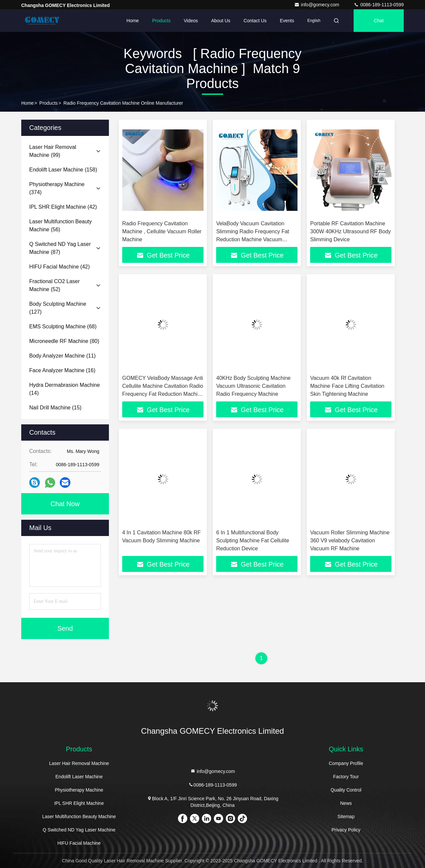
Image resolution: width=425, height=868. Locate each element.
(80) (64, 341)
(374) (57, 188)
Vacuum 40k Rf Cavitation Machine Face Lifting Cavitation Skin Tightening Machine (347, 386)
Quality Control (346, 790)
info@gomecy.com (317, 5)
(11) (62, 356)
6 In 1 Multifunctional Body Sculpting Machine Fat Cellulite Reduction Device (253, 541)
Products (161, 21)
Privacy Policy (346, 830)
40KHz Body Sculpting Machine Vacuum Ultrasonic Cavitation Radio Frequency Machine (253, 386)
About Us (221, 21)
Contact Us (255, 21)
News (346, 803)
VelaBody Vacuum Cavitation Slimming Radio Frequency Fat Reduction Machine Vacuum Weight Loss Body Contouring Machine (253, 239)
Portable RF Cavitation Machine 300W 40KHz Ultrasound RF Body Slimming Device (350, 231)
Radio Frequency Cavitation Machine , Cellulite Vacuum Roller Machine (162, 231)
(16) (62, 370)
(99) (53, 151)
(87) (60, 248)
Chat (379, 21)
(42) (63, 207)
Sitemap (346, 816)
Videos (191, 21)
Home (133, 21)
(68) (63, 326)
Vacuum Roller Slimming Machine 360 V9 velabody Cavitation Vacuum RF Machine (350, 541)
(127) (58, 308)
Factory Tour (346, 777)
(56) (61, 225)
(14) (65, 389)
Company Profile (346, 763)
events (287, 21)
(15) (55, 408)
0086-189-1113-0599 (379, 5)
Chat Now (65, 504)
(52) (54, 285)
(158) (63, 170)
